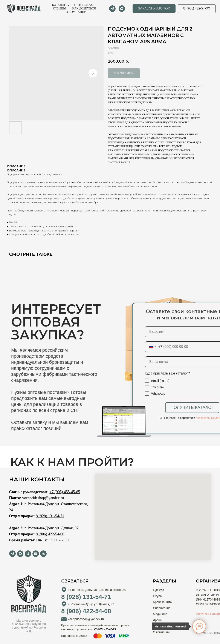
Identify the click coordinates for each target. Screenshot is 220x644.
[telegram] (112, 9)
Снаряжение (162, 608)
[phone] (28, 554)
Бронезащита (162, 602)
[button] (154, 9)
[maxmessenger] (122, 9)
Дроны (158, 620)
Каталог (59, 5)
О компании (76, 12)
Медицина (160, 614)
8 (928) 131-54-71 (50, 516)
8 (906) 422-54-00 (50, 534)
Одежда (159, 590)
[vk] (43, 554)
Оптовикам (84, 5)
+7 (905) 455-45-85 (65, 492)
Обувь (157, 596)
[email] (36, 554)
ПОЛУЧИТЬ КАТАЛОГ (192, 407)
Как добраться (84, 8)
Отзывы (59, 8)
